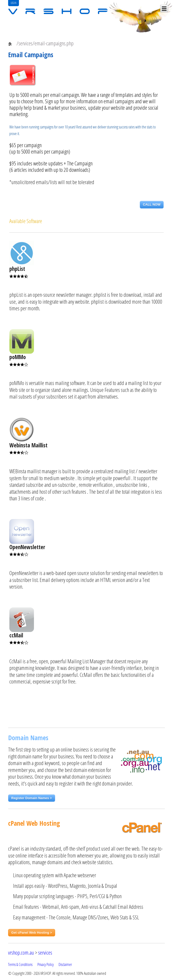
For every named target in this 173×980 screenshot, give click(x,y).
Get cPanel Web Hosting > (32, 933)
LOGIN (14, 3)
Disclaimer (65, 964)
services (45, 953)
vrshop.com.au (21, 953)
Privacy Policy (46, 964)
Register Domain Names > (32, 798)
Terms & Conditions (20, 964)
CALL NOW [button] (152, 204)
